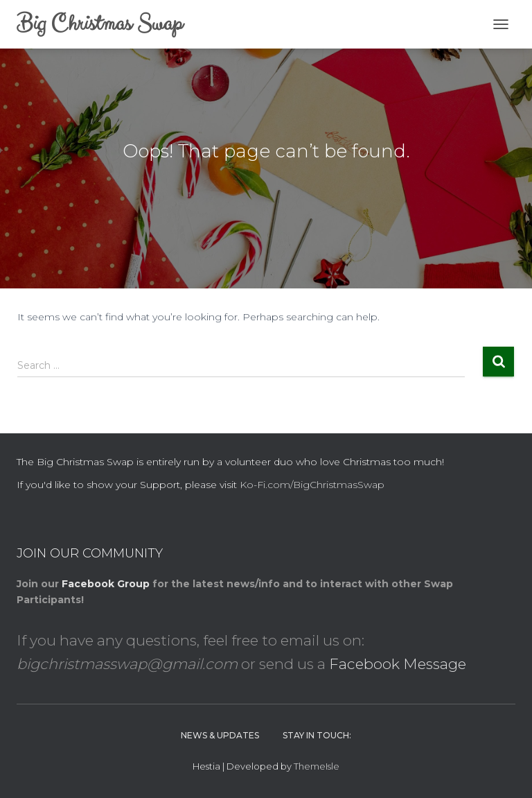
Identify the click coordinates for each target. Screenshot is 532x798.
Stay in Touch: (317, 735)
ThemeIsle (317, 766)
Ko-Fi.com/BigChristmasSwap (312, 485)
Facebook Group (106, 584)
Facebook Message (398, 664)
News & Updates (220, 735)
